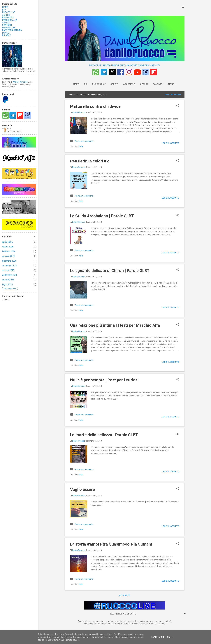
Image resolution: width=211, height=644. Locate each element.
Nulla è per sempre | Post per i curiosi (104, 380)
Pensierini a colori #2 (89, 162)
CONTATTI (155, 84)
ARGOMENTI (127, 84)
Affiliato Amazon (20, 82)
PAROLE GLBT (118, 65)
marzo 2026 (8, 247)
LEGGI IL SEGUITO (170, 144)
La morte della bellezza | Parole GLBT (104, 435)
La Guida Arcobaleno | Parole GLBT (102, 216)
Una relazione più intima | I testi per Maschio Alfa (115, 326)
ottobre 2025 (8, 270)
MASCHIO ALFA (10, 20)
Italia (81, 147)
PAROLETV (155, 65)
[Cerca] (183, 7)
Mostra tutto (173, 95)
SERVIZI (141, 84)
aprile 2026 (7, 242)
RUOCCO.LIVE (95, 65)
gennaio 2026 (9, 256)
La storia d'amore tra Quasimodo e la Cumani (111, 545)
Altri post (125, 596)
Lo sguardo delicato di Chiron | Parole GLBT (110, 271)
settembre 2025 (10, 275)
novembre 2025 (10, 266)
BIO (83, 84)
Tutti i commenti (13, 131)
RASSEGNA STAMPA (12, 30)
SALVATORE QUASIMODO (138, 65)
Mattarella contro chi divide (95, 107)
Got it (170, 637)
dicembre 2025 (9, 261)
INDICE (6, 33)
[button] (177, 106)
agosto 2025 (8, 280)
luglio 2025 (7, 284)
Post (8, 129)
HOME (74, 84)
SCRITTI (112, 84)
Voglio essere (82, 490)
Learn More (158, 637)
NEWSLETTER (172, 84)
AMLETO (107, 65)
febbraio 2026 (9, 251)
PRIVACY (6, 35)
